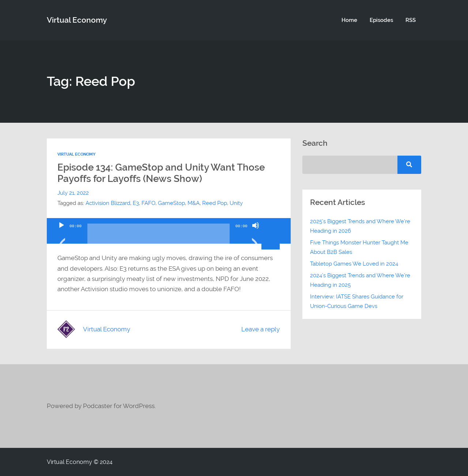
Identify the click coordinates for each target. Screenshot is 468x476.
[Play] (61, 235)
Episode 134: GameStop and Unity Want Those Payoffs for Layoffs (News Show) (161, 173)
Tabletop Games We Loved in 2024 (354, 264)
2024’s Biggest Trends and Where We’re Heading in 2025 (360, 280)
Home (349, 20)
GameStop (171, 203)
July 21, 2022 (73, 193)
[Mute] (256, 235)
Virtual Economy (77, 20)
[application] (169, 231)
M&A (194, 203)
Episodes (381, 20)
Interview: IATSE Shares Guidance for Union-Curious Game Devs (357, 301)
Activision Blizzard (108, 203)
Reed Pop (215, 203)
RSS (411, 20)
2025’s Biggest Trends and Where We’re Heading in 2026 (360, 226)
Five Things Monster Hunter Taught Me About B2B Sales (359, 247)
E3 (136, 203)
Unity (236, 203)
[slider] (158, 236)
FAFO (148, 203)
